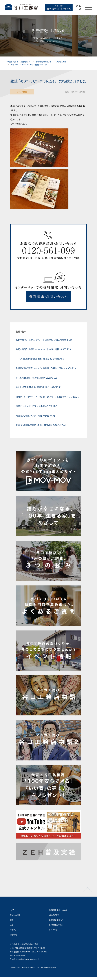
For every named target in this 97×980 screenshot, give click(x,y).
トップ (12, 910)
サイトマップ (53, 930)
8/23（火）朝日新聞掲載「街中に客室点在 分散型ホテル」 (41, 425)
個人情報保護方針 (56, 925)
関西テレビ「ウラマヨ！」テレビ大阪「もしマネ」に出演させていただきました (48, 397)
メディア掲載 (61, 62)
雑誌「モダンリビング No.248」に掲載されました (29, 65)
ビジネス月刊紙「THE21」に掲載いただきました (36, 378)
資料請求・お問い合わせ (58, 910)
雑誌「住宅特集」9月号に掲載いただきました (35, 416)
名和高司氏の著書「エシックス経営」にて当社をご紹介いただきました (46, 368)
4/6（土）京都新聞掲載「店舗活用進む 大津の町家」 (39, 387)
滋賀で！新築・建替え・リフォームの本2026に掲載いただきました (44, 340)
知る (11, 920)
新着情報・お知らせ (43, 62)
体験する (13, 930)
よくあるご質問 (54, 915)
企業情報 (13, 935)
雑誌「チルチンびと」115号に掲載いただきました (37, 406)
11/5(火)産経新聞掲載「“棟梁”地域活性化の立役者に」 (40, 359)
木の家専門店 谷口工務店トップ (18, 62)
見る (11, 925)
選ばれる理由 (15, 915)
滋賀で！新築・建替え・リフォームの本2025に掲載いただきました (44, 349)
